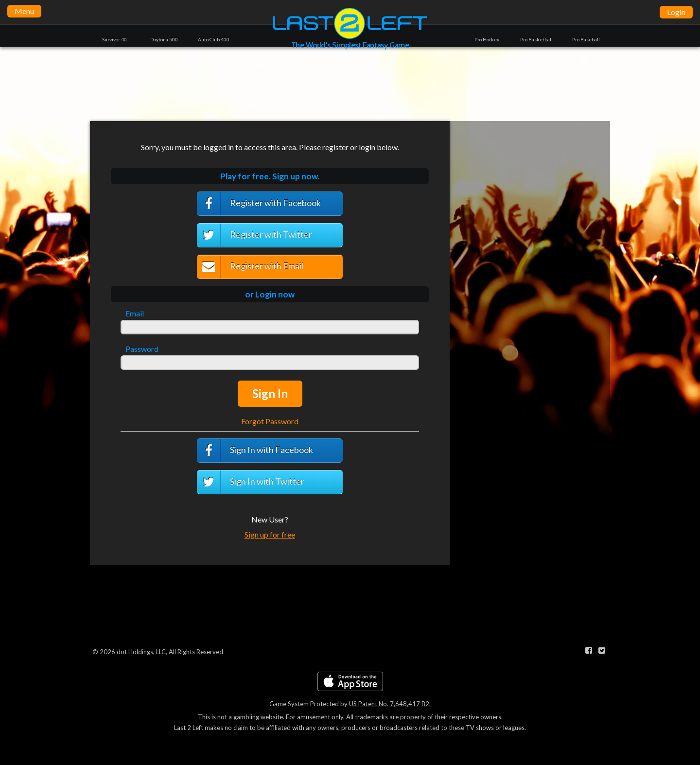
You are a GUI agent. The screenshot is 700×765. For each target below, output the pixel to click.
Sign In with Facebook (255, 451)
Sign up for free (270, 534)
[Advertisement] (350, 84)
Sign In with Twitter (251, 482)
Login (676, 12)
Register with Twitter (254, 235)
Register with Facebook (259, 204)
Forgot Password (270, 421)
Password (142, 349)
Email (135, 313)
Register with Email (250, 267)
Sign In (270, 393)
